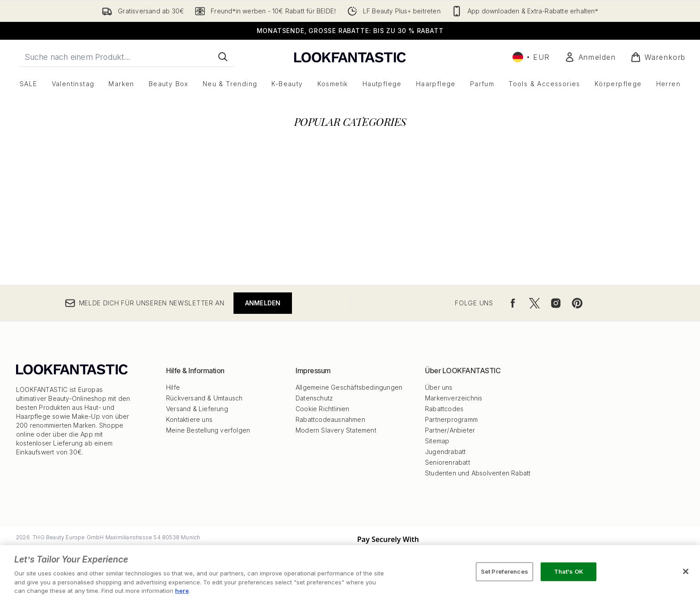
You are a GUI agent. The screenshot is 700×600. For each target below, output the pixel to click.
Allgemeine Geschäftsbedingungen (349, 387)
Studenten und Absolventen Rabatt (478, 473)
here (182, 591)
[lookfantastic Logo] (350, 57)
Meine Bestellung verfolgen (208, 430)
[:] (120, 226)
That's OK (569, 571)
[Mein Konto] (590, 57)
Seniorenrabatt (448, 462)
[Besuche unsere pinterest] (577, 303)
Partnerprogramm (451, 419)
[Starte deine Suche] (126, 57)
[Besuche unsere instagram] (556, 303)
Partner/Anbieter (450, 430)
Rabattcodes (444, 409)
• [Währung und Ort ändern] (531, 57)
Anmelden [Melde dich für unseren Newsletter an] (263, 303)
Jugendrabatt (445, 452)
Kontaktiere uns (189, 419)
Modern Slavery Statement (336, 430)
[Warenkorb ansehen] (658, 57)
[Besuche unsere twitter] (534, 303)
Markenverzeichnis (454, 398)
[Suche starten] (223, 57)
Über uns (439, 387)
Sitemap (437, 441)
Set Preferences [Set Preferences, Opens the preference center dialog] (504, 571)
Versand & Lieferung (197, 409)
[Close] (686, 571)
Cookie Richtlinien (323, 409)
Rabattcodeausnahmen (330, 419)
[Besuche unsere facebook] (513, 303)
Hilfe (173, 387)
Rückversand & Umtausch (204, 398)
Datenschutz (314, 398)
